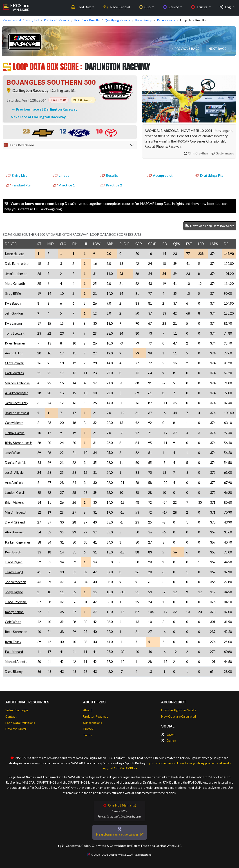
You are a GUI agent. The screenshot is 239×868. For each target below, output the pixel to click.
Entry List (17, 175)
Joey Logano (14, 592)
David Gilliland (15, 522)
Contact (11, 716)
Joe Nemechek (15, 582)
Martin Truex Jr (16, 512)
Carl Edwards (14, 373)
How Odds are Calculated (179, 716)
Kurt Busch (13, 552)
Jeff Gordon (14, 313)
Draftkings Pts (209, 175)
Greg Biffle (13, 293)
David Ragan (14, 562)
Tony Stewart (15, 333)
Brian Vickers (14, 502)
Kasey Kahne (14, 612)
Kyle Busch (13, 303)
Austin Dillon (14, 353)
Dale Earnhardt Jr (17, 264)
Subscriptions (93, 723)
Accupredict (160, 175)
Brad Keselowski (17, 413)
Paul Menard (14, 652)
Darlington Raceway (30, 90)
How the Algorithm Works (179, 710)
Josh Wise (12, 453)
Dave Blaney (14, 672)
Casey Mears (14, 423)
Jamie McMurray (17, 403)
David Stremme (16, 602)
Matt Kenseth (15, 284)
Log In (227, 7)
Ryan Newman (15, 343)
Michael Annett (16, 662)
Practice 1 (64, 185)
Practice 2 (111, 185)
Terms (87, 735)
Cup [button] (145, 7)
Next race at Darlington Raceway (39, 117)
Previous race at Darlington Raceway (47, 109)
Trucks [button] (200, 7)
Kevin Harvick (15, 254)
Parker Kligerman (17, 542)
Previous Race (187, 49)
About (88, 710)
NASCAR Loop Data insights (162, 203)
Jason (168, 734)
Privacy (88, 729)
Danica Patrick (15, 463)
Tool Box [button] (82, 7)
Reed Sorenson (16, 632)
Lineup (61, 175)
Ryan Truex (13, 642)
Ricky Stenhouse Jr (19, 443)
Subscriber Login (17, 710)
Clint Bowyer (14, 363)
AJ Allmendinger (17, 393)
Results (109, 175)
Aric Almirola (14, 483)
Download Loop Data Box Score (210, 226)
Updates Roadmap (96, 716)
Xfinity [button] (171, 7)
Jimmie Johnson (16, 274)
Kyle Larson (13, 323)
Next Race (218, 49)
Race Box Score (19, 145)
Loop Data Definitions (20, 723)
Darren (169, 741)
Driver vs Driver (16, 729)
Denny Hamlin (15, 433)
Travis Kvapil (14, 572)
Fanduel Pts (18, 185)
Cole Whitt (13, 622)
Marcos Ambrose (17, 383)
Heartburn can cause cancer (120, 834)
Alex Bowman (15, 532)
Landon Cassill (15, 493)
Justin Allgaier (15, 473)
